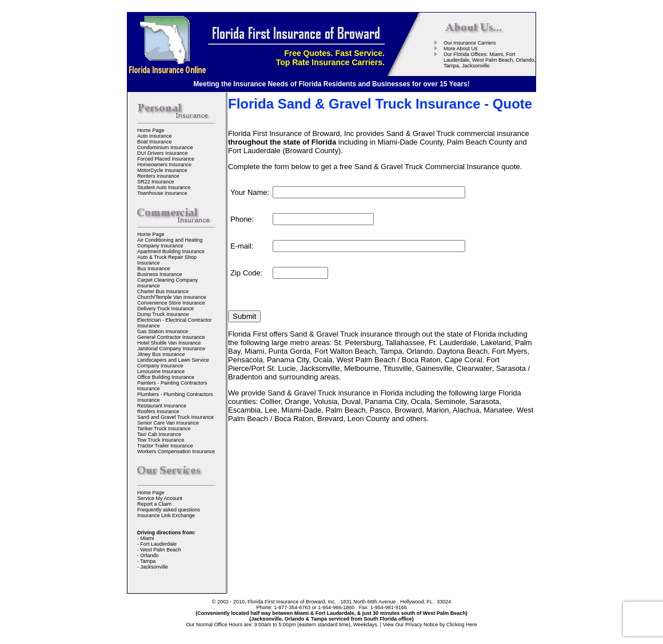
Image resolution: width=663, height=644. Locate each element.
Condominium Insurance (165, 147)
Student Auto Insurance (164, 187)
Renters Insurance (158, 176)
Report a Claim (154, 504)
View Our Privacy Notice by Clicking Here (430, 625)
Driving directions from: (166, 533)
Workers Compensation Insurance (176, 451)
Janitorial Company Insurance (171, 349)
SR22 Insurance (156, 182)
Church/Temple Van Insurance (171, 297)
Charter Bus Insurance (163, 291)
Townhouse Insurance (162, 193)
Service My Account (160, 498)
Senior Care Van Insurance (168, 423)
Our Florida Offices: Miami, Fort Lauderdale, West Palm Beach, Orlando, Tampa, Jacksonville (490, 60)
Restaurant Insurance (162, 406)
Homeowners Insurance (164, 165)
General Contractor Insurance (171, 337)
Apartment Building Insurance (171, 251)
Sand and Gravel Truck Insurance (175, 417)
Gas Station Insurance (163, 331)
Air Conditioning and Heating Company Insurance (170, 243)
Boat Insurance (155, 142)
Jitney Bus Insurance (161, 354)
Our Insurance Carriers (470, 43)
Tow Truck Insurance (161, 440)
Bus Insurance (154, 269)
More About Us (461, 49)
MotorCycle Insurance (162, 170)
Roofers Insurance (158, 411)
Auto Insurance (155, 136)
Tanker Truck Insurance (164, 429)
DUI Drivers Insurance (163, 153)
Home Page (151, 130)
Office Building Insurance (166, 377)
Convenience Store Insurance (171, 303)
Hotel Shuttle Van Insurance (169, 343)
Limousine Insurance (161, 371)
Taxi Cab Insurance (159, 434)
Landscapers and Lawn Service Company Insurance (173, 363)
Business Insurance (160, 274)
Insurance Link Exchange (166, 515)
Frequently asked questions (169, 510)
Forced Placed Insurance (166, 159)
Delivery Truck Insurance (165, 309)
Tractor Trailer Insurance (165, 446)
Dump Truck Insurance (163, 314)
